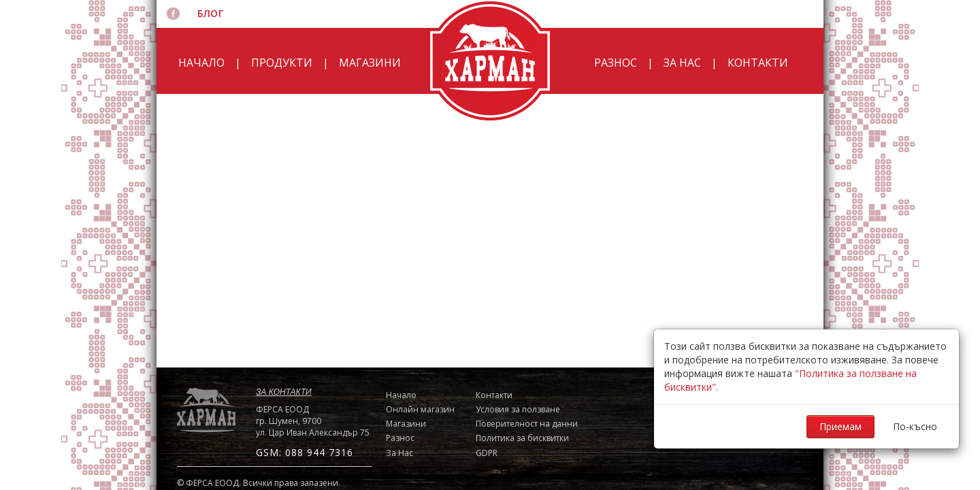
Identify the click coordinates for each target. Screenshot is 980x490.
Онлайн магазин (420, 409)
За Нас (682, 63)
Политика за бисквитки (522, 438)
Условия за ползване (518, 409)
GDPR (487, 453)
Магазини (370, 63)
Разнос (616, 63)
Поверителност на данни (527, 424)
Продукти (282, 63)
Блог (210, 13)
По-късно (915, 426)
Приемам (840, 426)
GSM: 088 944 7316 (305, 452)
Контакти (758, 63)
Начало (201, 63)
